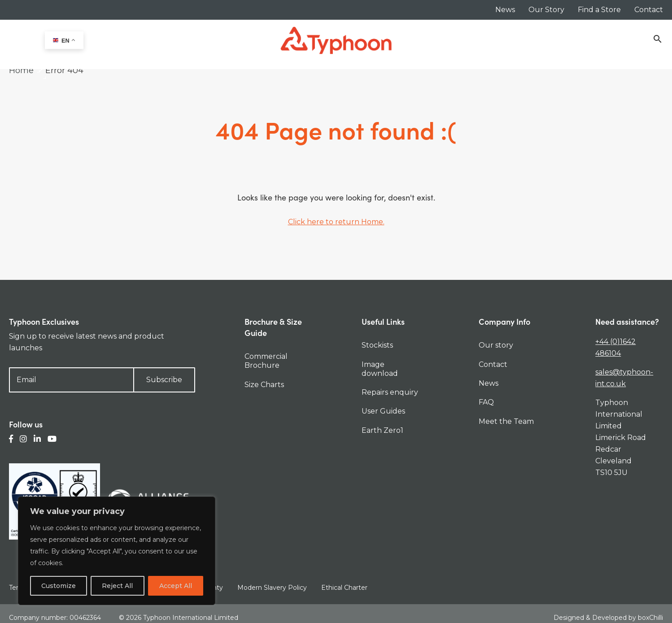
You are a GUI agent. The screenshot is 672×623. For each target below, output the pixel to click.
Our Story (546, 10)
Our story (496, 345)
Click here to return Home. (336, 222)
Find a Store (599, 10)
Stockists (377, 345)
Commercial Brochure (266, 361)
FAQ (486, 402)
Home (21, 70)
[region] (117, 551)
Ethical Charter (344, 588)
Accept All (176, 586)
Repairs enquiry (390, 392)
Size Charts (264, 385)
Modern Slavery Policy (272, 588)
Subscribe (164, 380)
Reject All (117, 586)
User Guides (383, 411)
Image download (380, 369)
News (505, 10)
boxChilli (650, 614)
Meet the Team (506, 421)
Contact (649, 10)
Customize (59, 586)
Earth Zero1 (382, 430)
